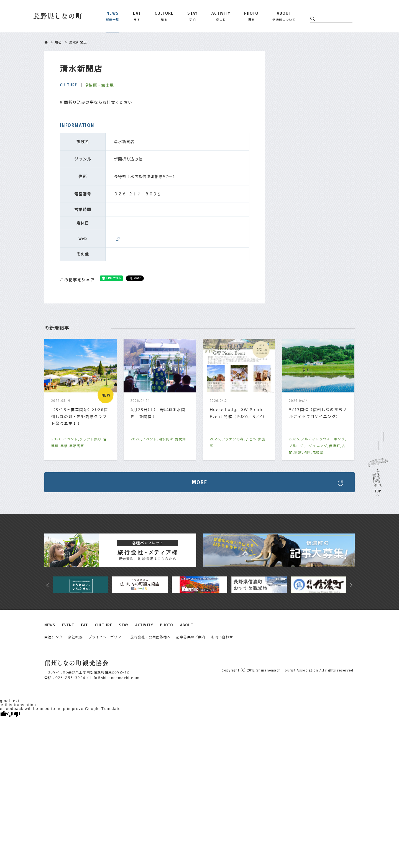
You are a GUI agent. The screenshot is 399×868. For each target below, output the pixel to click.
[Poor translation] (14, 714)
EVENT (68, 625)
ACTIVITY (144, 625)
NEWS (50, 625)
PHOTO (167, 625)
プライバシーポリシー (107, 637)
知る (58, 42)
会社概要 (76, 637)
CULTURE (104, 625)
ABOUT (187, 625)
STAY (124, 625)
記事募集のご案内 (191, 637)
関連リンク (53, 637)
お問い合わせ (222, 637)
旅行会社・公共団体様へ (151, 637)
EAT (84, 625)
